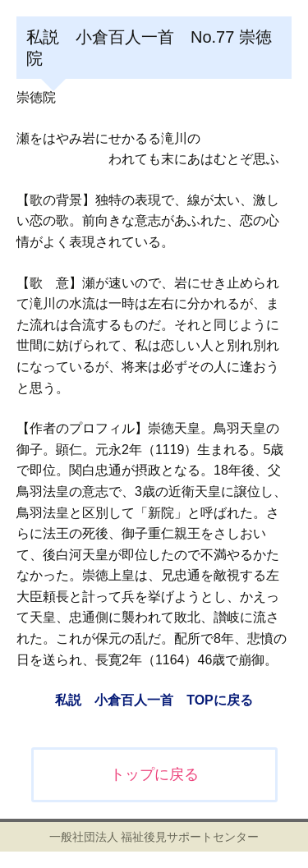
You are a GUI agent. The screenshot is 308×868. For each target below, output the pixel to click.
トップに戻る (154, 774)
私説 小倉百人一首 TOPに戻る (154, 700)
